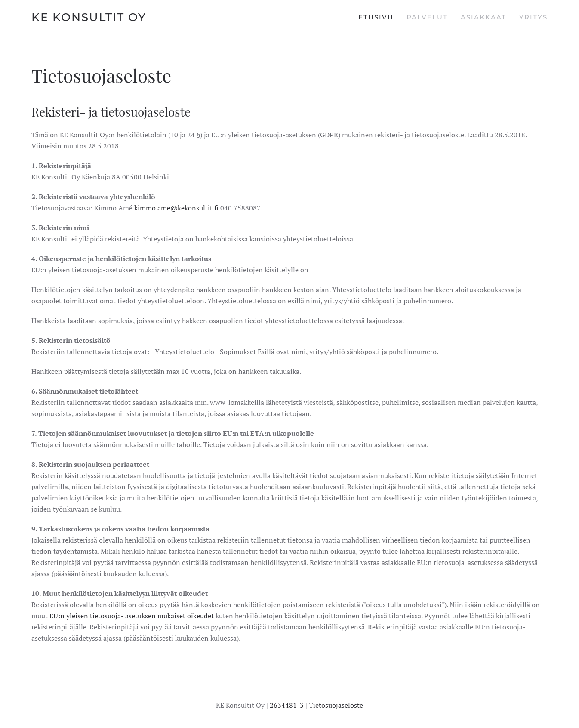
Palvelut (427, 17)
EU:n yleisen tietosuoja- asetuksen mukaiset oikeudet (132, 616)
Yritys (533, 17)
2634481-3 (287, 705)
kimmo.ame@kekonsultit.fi (176, 208)
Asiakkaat (484, 17)
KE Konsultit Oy (89, 17)
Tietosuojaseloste (336, 705)
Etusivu (376, 17)
